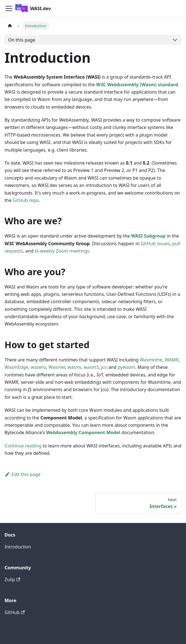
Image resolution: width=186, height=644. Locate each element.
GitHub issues (155, 244)
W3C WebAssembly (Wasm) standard (137, 85)
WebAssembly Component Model (83, 432)
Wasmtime (151, 360)
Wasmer (57, 367)
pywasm (127, 367)
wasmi (74, 367)
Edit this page (23, 474)
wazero (38, 367)
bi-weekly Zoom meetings (62, 251)
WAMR (172, 360)
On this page (22, 40)
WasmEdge (16, 367)
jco (104, 367)
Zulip (12, 580)
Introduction (18, 547)
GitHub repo (26, 200)
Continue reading (23, 446)
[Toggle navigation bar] (9, 8)
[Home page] (10, 26)
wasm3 (91, 367)
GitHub (15, 612)
